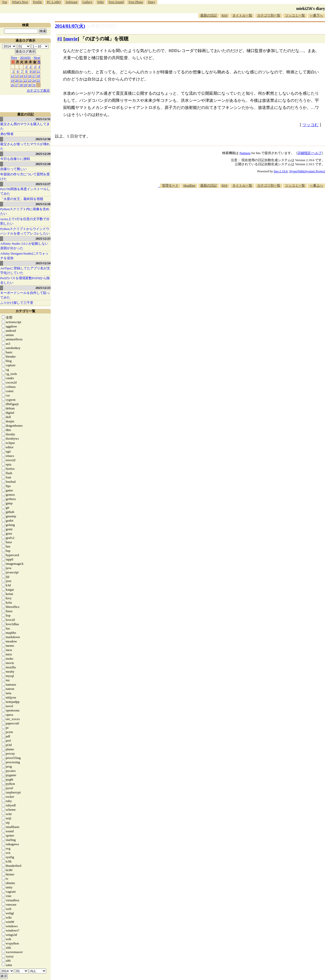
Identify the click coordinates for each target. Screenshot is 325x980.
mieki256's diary (311, 9)
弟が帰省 (7, 134)
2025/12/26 (43, 204)
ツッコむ (311, 125)
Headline (189, 185)
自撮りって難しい (13, 169)
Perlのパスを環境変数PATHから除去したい (25, 280)
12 (13, 76)
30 (30, 85)
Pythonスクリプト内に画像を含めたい (25, 211)
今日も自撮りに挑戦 (15, 159)
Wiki (100, 2)
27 (17, 85)
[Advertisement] (233, 204)
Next (37, 57)
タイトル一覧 (242, 15)
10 (34, 71)
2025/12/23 (43, 288)
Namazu (245, 153)
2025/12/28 (43, 164)
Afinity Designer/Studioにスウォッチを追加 (24, 256)
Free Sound (116, 2)
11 (38, 71)
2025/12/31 (43, 119)
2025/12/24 (43, 263)
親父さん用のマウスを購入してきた (25, 126)
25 (38, 80)
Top (5, 2)
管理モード (170, 185)
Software (71, 2)
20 (17, 80)
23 (30, 80)
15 (26, 76)
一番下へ (316, 15)
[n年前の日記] (101, 26)
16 (30, 76)
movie (71, 39)
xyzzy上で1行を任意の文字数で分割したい (25, 221)
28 (21, 85)
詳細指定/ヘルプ (310, 153)
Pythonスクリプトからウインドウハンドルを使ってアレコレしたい (25, 231)
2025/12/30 (43, 139)
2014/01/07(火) (70, 26)
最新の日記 (209, 15)
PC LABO (54, 2)
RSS (225, 15)
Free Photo (136, 2)
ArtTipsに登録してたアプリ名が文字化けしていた (25, 270)
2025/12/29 (43, 154)
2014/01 (26, 57)
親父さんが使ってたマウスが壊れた (25, 146)
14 (21, 76)
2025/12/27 (43, 184)
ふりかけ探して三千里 (17, 303)
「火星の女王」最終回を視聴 (22, 199)
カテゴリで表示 (38, 90)
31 (34, 85)
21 (21, 80)
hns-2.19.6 (281, 171)
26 (13, 85)
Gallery (87, 2)
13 (17, 76)
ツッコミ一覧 (295, 15)
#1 (60, 39)
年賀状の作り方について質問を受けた (25, 177)
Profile (37, 2)
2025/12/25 (43, 238)
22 (26, 80)
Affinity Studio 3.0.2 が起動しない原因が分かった (24, 246)
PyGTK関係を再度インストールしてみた (25, 191)
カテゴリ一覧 (25, 311)
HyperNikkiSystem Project (307, 171)
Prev (14, 57)
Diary (152, 2)
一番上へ (316, 185)
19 (13, 80)
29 (26, 85)
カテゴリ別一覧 (269, 15)
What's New (20, 2)
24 (34, 80)
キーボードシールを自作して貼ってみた (25, 295)
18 (38, 76)
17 (34, 76)
